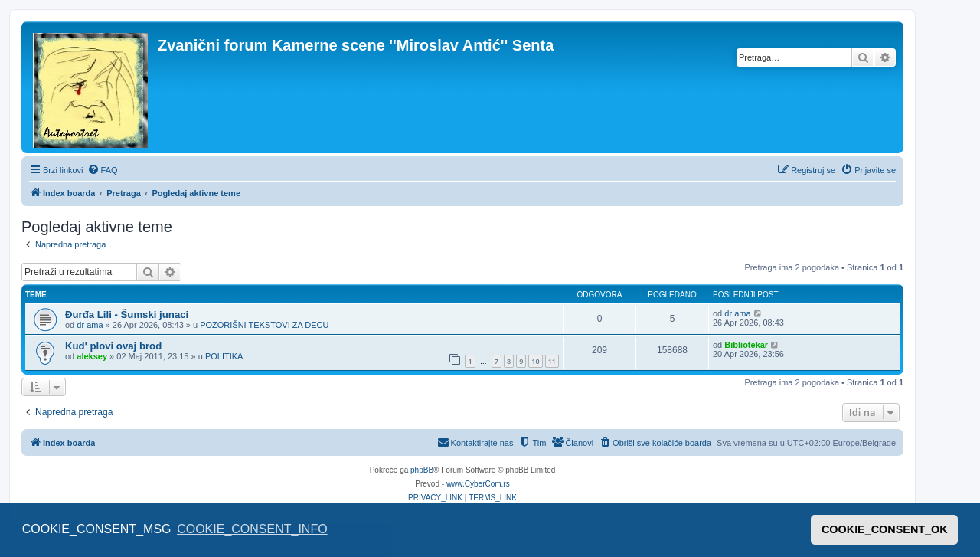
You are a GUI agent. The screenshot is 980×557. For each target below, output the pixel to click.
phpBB (422, 470)
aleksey (92, 356)
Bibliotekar (746, 345)
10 (535, 361)
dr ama (90, 325)
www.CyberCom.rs (478, 484)
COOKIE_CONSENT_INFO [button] (252, 529)
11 (552, 361)
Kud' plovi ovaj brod (113, 346)
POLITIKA (224, 356)
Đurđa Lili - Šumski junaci (127, 315)
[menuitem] (103, 170)
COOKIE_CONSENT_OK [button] (885, 529)
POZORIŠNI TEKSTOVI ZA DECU (264, 325)
